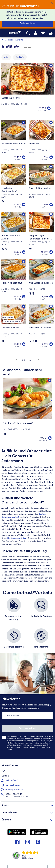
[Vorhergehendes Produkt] (3, 411)
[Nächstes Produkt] (52, 411)
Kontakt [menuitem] (5, 776)
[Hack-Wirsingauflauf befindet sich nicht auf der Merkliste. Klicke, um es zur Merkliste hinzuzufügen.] (24, 262)
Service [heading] (27, 805)
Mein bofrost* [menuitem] (10, 780)
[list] (27, 627)
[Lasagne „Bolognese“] (27, 90)
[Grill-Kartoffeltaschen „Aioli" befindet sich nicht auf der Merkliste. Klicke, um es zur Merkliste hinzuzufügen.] (50, 380)
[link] (15, 33)
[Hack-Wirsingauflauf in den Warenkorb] (24, 297)
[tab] (35, 33)
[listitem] (14, 612)
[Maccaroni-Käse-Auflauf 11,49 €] (14, 142)
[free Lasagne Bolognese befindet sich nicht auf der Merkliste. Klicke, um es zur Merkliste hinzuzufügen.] (51, 262)
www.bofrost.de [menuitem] (11, 785)
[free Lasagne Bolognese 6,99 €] (41, 281)
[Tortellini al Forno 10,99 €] (14, 327)
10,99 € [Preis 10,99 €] (17, 205)
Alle (6, 57)
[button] (5, 33)
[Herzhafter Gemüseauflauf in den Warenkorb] (24, 205)
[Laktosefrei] (3, 249)
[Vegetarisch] (3, 201)
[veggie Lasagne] (51, 252)
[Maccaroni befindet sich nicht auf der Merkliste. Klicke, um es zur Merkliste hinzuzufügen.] (51, 122)
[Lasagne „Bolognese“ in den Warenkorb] (49, 108)
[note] (27, 429)
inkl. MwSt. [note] (43, 440)
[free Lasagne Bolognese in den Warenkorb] (51, 297)
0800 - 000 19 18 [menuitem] (12, 794)
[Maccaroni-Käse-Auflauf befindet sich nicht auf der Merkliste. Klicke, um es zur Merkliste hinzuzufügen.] (24, 122)
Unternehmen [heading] (27, 812)
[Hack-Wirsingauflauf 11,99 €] (14, 281)
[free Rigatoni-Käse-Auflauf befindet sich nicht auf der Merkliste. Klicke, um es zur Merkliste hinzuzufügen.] (24, 214)
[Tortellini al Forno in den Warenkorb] (24, 344)
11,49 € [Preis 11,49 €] (18, 157)
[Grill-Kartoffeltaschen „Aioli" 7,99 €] (27, 411)
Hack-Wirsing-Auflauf (17, 538)
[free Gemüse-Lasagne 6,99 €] (41, 327)
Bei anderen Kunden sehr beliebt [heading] (22, 372)
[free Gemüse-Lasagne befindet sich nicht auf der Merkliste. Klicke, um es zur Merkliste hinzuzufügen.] (51, 306)
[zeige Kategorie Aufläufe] (20, 57)
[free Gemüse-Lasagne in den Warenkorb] (51, 344)
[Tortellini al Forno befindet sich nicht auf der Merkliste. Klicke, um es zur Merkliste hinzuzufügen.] (24, 306)
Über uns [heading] (27, 819)
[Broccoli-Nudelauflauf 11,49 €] (41, 188)
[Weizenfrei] (6, 249)
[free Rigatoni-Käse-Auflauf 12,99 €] (14, 235)
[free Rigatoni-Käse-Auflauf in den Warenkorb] (24, 252)
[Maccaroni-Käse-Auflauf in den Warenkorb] (24, 157)
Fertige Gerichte (16, 40)
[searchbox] (28, 33)
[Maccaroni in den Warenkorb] (51, 157)
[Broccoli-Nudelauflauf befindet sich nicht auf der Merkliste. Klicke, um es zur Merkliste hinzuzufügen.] (51, 167)
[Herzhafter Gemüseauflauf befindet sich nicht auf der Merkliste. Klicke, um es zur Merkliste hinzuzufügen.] (24, 167)
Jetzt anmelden (27, 728)
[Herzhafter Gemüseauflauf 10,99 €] (14, 188)
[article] (27, 515)
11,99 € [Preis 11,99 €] (43, 108)
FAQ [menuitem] (3, 771)
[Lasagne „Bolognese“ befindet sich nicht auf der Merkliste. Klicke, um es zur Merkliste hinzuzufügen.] (51, 66)
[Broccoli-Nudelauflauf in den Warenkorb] (51, 205)
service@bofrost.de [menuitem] (12, 790)
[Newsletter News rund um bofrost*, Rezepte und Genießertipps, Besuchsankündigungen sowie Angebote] (27, 727)
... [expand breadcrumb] (6, 40)
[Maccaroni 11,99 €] (41, 142)
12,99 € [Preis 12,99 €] (17, 252)
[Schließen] (52, 3)
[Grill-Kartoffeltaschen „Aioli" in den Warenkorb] (50, 438)
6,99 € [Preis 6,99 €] (45, 297)
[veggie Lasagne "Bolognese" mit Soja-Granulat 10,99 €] (41, 235)
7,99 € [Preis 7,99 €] (43, 438)
